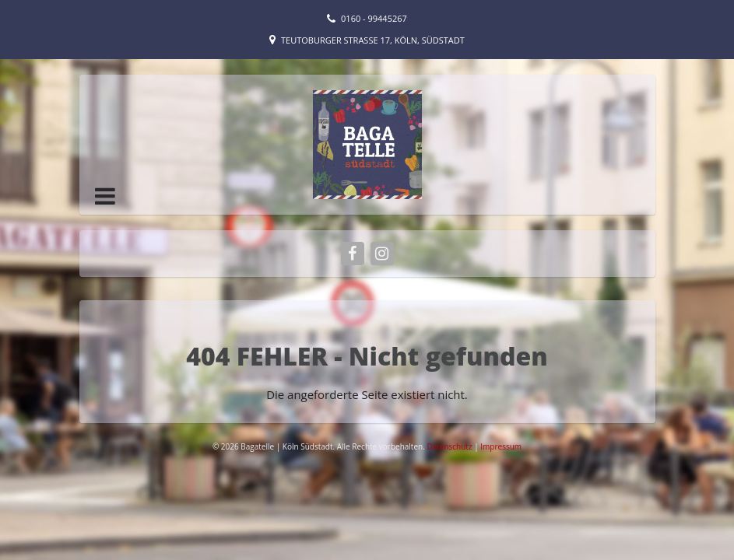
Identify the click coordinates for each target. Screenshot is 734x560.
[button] (105, 196)
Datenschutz (450, 446)
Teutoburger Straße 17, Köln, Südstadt (373, 40)
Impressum (501, 446)
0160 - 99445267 (374, 18)
